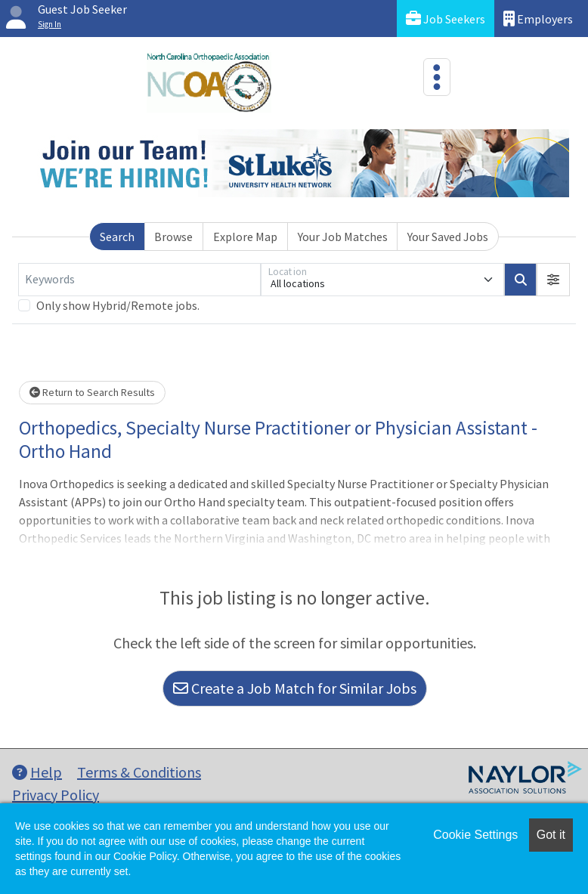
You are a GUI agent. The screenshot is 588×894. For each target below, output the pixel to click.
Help (37, 772)
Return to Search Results (92, 392)
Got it (551, 835)
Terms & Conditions (139, 772)
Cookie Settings (475, 835)
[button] (553, 280)
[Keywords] (139, 280)
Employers (538, 19)
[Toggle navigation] (437, 77)
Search (117, 237)
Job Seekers (446, 19)
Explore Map (245, 237)
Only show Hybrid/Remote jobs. (118, 305)
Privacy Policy (56, 795)
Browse (173, 237)
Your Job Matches (343, 237)
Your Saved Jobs (448, 237)
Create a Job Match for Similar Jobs (295, 688)
